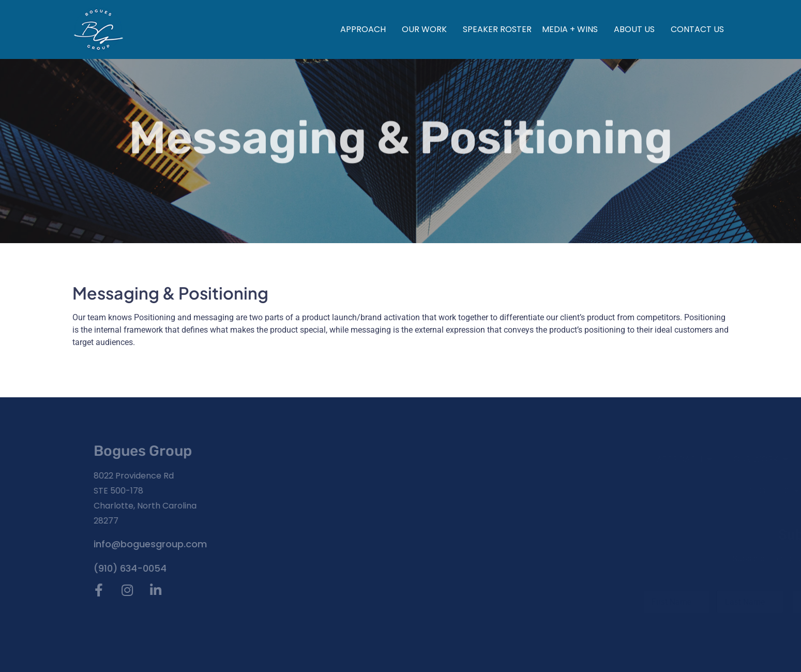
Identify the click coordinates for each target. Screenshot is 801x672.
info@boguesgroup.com (122, 544)
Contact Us (697, 29)
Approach (366, 29)
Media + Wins (573, 29)
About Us (637, 29)
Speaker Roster (497, 29)
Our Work (427, 29)
